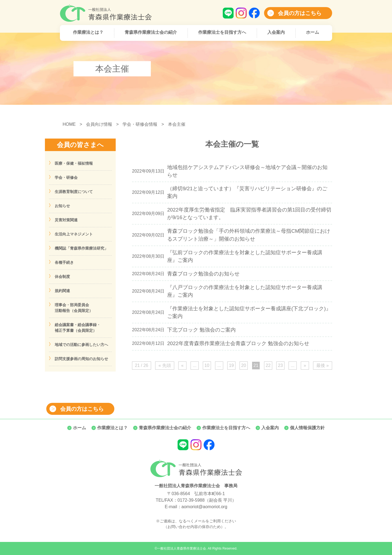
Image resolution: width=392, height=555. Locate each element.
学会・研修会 (66, 177)
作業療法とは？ (88, 32)
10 (207, 365)
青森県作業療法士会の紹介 (151, 32)
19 (231, 365)
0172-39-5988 (191, 500)
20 (244, 365)
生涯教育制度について (74, 192)
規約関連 (62, 291)
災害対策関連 (66, 220)
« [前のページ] (183, 365)
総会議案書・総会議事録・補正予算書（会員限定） (78, 328)
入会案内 (276, 32)
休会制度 (62, 277)
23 (280, 365)
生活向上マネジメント (74, 234)
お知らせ (62, 206)
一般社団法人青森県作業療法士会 (182, 548)
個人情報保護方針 (307, 428)
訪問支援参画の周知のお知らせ (81, 359)
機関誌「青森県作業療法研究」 (81, 248)
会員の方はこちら (300, 13)
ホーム (313, 32)
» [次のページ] (305, 365)
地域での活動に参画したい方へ (81, 345)
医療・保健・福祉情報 (74, 163)
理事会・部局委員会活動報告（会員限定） (74, 308)
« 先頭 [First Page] (165, 365)
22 (268, 365)
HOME (69, 124)
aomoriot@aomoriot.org (204, 507)
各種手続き (64, 262)
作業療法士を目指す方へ (222, 32)
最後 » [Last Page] (322, 365)
